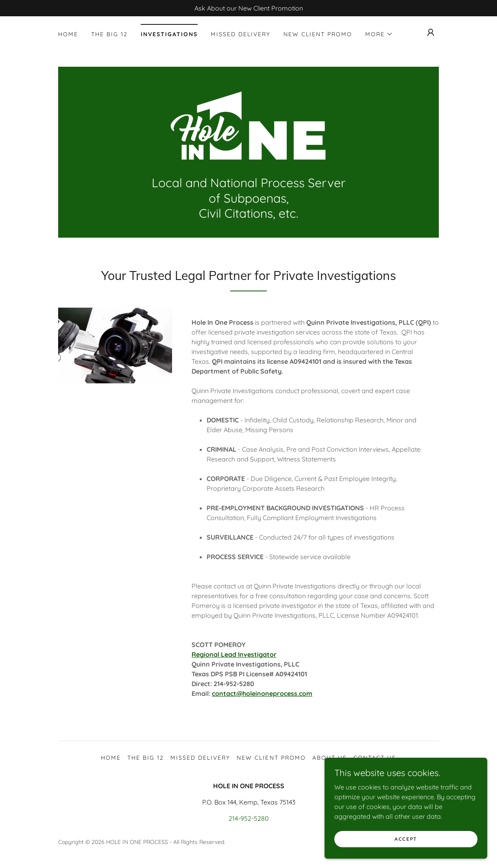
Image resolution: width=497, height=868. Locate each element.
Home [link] (68, 34)
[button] (379, 34)
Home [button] (111, 758)
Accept (406, 839)
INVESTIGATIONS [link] (169, 34)
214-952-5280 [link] (249, 818)
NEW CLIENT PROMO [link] (318, 34)
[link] (248, 125)
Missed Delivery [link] (241, 34)
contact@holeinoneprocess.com (262, 693)
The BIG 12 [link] (109, 34)
